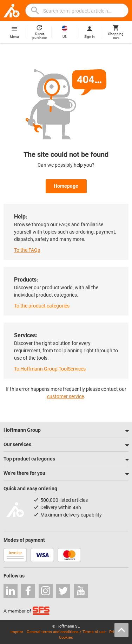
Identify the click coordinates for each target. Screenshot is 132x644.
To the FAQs (27, 250)
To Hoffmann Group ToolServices (50, 369)
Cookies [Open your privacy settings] (66, 638)
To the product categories (42, 306)
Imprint (17, 632)
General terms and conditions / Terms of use (66, 632)
